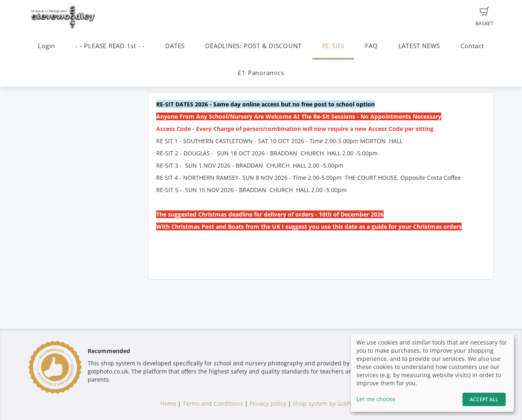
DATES (175, 46)
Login (46, 46)
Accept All (484, 399)
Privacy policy (268, 403)
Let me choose (376, 399)
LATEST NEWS (419, 46)
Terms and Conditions (213, 403)
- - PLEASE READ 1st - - (110, 46)
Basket (484, 17)
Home (168, 403)
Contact (472, 46)
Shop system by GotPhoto (327, 403)
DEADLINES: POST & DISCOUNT (253, 46)
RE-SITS (333, 46)
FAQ (371, 46)
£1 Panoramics (261, 73)
